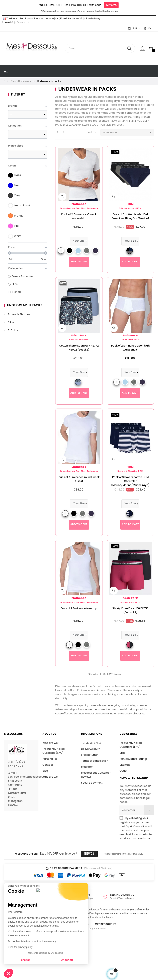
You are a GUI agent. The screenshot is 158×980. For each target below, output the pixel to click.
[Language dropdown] (149, 29)
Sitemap (125, 765)
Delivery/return (91, 749)
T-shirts (13, 330)
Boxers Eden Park (79, 340)
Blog (45, 771)
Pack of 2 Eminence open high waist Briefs (130, 348)
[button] (8, 973)
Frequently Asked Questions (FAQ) (54, 751)
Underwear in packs (25, 305)
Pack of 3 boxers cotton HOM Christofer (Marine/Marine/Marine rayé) (130, 481)
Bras (122, 753)
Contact (48, 765)
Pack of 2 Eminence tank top (79, 608)
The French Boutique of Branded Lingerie (28, 19)
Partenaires (50, 759)
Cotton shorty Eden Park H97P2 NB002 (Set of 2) (79, 348)
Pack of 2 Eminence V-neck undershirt (79, 216)
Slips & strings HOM (130, 208)
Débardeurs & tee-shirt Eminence (79, 208)
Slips (11, 323)
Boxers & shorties (19, 315)
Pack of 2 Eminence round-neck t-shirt (79, 479)
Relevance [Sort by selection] (129, 132)
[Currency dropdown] (134, 29)
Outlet (123, 771)
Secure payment (92, 783)
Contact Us (22, 23)
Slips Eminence (130, 340)
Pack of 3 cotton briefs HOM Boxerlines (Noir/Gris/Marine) (130, 216)
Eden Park (79, 336)
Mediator (87, 767)
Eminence (79, 204)
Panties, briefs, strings (134, 759)
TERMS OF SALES (91, 743)
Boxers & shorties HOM (130, 471)
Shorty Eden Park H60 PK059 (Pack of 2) (130, 610)
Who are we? (51, 743)
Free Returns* (90, 755)
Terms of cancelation (95, 761)
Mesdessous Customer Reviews (96, 775)
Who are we (50, 777)
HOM (130, 204)
